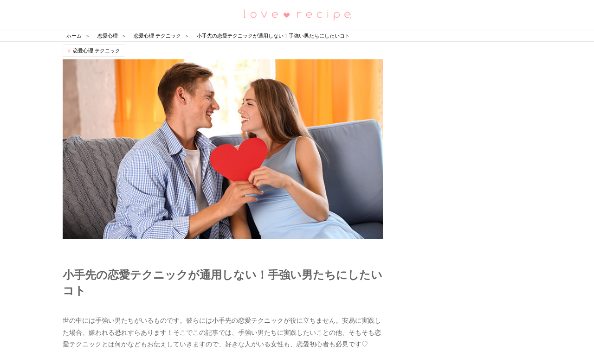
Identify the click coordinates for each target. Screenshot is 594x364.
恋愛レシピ (297, 14)
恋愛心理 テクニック (97, 51)
